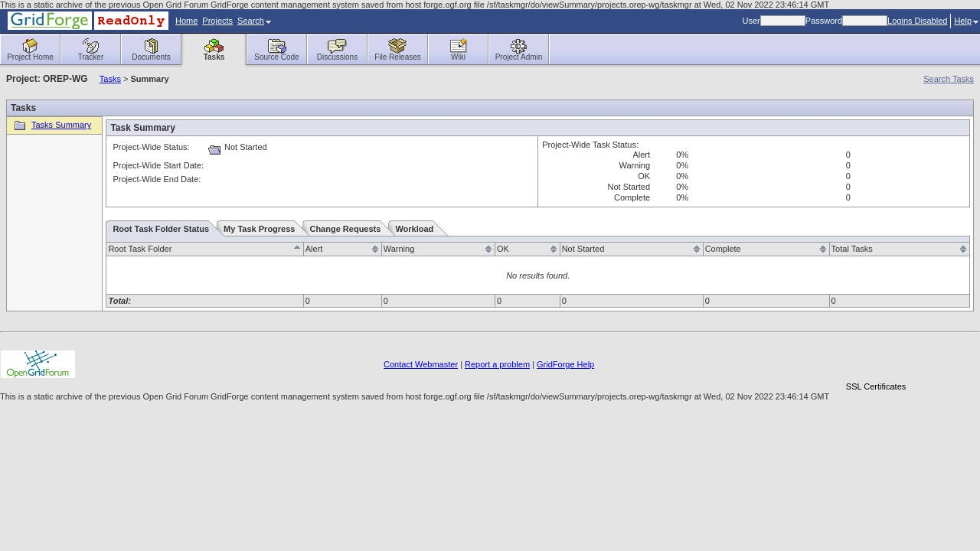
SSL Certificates (876, 386)
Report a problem (497, 364)
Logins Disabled (917, 21)
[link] (876, 360)
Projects (217, 21)
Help (966, 21)
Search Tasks (949, 79)
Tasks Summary (51, 125)
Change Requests (345, 229)
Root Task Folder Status (161, 229)
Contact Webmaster (421, 364)
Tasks (110, 79)
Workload (414, 229)
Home (186, 21)
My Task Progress (259, 229)
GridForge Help (565, 364)
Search (254, 21)
